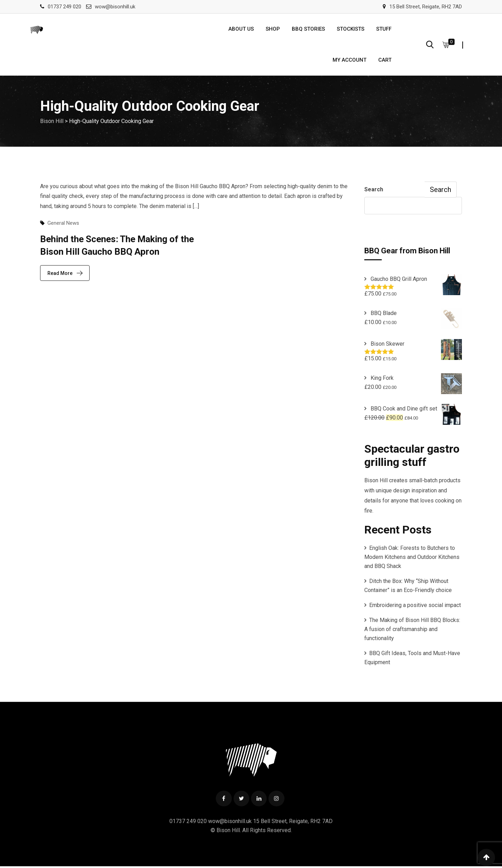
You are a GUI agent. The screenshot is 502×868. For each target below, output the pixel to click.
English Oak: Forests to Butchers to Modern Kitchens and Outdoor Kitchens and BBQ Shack (412, 558)
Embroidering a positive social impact (415, 606)
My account (349, 61)
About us (241, 29)
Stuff (384, 29)
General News (63, 224)
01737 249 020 (64, 7)
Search (374, 191)
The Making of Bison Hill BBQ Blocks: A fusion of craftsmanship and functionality (412, 631)
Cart (385, 61)
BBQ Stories (308, 29)
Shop (273, 29)
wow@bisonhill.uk (115, 7)
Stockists (351, 29)
